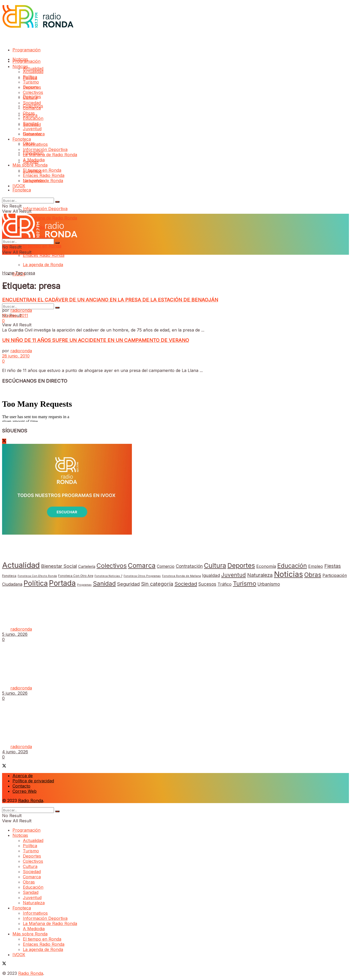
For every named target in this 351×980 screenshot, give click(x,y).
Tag (19, 273)
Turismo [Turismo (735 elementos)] (245, 584)
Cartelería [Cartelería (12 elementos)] (87, 567)
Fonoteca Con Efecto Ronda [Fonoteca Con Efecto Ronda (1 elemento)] (37, 576)
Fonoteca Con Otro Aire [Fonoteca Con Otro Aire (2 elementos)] (76, 576)
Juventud (32, 129)
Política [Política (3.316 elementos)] (36, 583)
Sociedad (32, 103)
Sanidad (31, 123)
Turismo (31, 82)
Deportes (32, 87)
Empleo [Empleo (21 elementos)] (316, 566)
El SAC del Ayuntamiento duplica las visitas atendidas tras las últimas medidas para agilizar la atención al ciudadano (130, 677)
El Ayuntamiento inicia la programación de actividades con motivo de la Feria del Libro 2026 (104, 619)
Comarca (32, 108)
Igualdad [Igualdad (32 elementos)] (211, 575)
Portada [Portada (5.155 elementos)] (62, 583)
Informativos (35, 144)
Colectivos (33, 92)
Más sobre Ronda (30, 165)
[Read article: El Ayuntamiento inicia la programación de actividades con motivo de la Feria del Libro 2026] (176, 599)
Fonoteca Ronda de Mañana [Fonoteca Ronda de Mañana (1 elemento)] (181, 576)
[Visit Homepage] (38, 26)
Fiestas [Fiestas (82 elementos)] (333, 566)
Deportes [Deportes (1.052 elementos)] (241, 565)
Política (30, 77)
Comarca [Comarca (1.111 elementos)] (142, 565)
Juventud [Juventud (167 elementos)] (234, 575)
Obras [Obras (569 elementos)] (313, 575)
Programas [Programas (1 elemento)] (84, 585)
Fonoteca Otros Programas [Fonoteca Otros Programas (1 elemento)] (142, 576)
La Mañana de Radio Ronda (50, 155)
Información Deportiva (45, 209)
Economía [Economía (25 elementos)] (266, 566)
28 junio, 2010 (16, 356)
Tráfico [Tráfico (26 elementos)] (225, 584)
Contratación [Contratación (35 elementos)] (189, 566)
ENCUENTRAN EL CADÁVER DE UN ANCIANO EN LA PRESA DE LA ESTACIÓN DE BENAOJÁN (110, 300)
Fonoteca (22, 190)
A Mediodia (34, 160)
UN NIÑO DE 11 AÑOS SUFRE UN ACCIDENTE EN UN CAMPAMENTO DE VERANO (96, 340)
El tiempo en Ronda (42, 246)
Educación (33, 118)
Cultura (30, 98)
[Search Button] (57, 308)
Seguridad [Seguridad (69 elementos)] (128, 584)
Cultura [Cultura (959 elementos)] (215, 565)
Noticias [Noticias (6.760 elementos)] (288, 574)
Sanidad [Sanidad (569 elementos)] (104, 584)
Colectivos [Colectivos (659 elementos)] (112, 566)
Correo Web (25, 791)
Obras (29, 113)
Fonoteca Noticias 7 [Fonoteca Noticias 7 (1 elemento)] (108, 576)
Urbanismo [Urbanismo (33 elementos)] (269, 584)
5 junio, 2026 (15, 634)
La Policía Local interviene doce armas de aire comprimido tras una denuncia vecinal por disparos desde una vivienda (133, 736)
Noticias (20, 66)
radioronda (21, 310)
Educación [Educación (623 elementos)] (292, 566)
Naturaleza (34, 134)
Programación (26, 50)
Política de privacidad (33, 781)
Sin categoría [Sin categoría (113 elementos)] (157, 584)
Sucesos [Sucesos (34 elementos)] (207, 584)
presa (29, 273)
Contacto (21, 786)
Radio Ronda (31, 800)
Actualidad (33, 68)
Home (8, 273)
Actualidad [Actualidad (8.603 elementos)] (21, 565)
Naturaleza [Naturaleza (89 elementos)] (260, 575)
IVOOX (19, 186)
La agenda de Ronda (43, 265)
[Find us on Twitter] (4, 441)
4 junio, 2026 (15, 752)
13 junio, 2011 (15, 315)
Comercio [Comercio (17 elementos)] (166, 566)
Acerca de (23, 776)
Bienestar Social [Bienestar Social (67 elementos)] (59, 566)
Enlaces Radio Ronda (44, 255)
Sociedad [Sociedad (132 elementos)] (186, 584)
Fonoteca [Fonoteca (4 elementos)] (9, 576)
